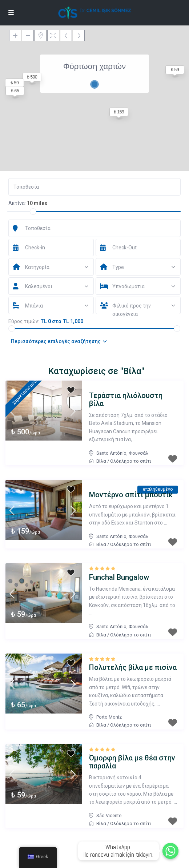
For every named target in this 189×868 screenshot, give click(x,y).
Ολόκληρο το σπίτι (131, 461)
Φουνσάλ (138, 453)
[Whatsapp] (170, 851)
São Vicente (109, 815)
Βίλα (101, 461)
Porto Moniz (109, 717)
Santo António (111, 453)
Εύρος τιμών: (24, 321)
